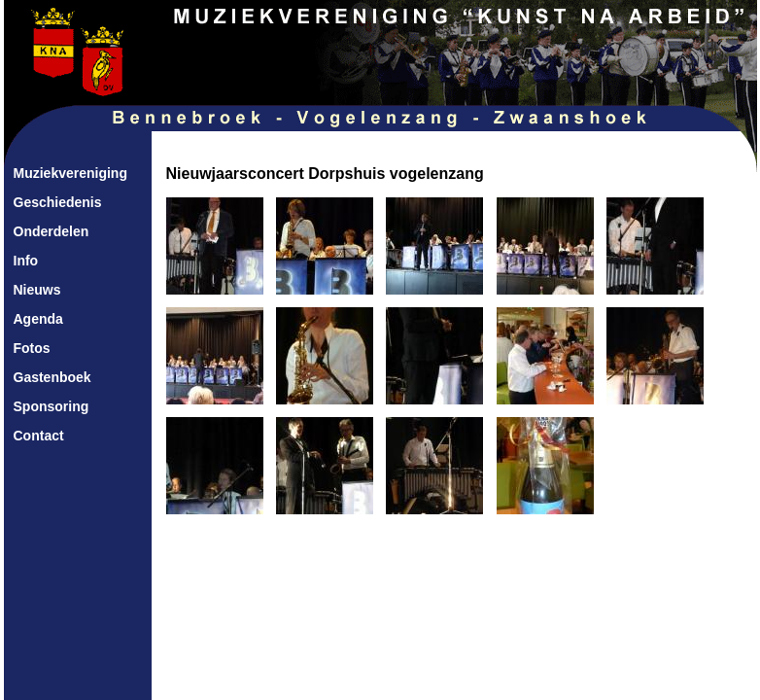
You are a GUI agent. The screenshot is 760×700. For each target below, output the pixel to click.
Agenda (38, 319)
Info (26, 261)
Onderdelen (52, 231)
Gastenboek (52, 377)
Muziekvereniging (70, 173)
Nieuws (37, 290)
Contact (39, 436)
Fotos (32, 348)
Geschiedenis (58, 202)
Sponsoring (52, 406)
